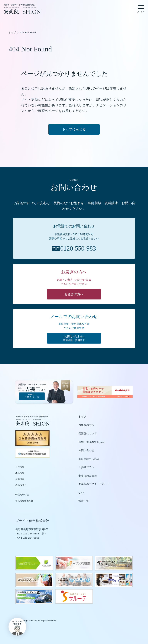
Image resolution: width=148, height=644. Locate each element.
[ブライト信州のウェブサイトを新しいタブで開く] (34, 564)
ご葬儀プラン (86, 468)
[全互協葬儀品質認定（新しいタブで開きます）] (32, 439)
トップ (82, 417)
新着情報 (20, 480)
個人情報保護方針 (24, 501)
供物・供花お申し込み (92, 442)
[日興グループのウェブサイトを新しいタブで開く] (114, 581)
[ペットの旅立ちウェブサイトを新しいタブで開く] (74, 581)
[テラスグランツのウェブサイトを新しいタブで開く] (34, 581)
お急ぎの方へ (86, 426)
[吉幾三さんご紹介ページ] (45, 392)
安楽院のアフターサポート (94, 485)
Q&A (81, 493)
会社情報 (20, 467)
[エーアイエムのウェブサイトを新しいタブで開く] (34, 597)
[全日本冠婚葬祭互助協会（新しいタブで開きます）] (32, 453)
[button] (15, 629)
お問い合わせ (86, 451)
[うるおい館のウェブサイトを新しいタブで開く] (114, 564)
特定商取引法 (22, 495)
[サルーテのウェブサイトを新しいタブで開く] (74, 597)
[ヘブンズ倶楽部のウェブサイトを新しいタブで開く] (74, 564)
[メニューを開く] (141, 8)
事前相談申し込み (89, 459)
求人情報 (20, 473)
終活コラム (21, 486)
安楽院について (88, 434)
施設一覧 (84, 502)
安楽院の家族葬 (88, 476)
